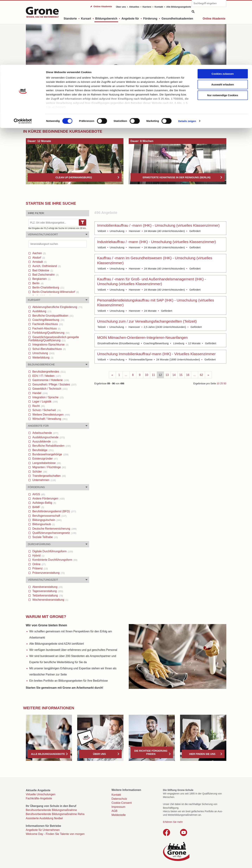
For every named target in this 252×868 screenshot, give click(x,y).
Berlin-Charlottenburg (48, 287)
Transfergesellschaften (49, 476)
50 (225, 383)
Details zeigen (187, 56)
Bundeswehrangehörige (50, 454)
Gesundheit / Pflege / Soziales (54, 384)
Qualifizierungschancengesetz (54, 533)
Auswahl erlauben (223, 20)
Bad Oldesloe (42, 270)
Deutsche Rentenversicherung (54, 529)
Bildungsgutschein (47, 520)
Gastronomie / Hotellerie (50, 380)
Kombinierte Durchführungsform (55, 560)
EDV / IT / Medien (46, 376)
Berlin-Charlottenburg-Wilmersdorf (55, 292)
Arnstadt (39, 262)
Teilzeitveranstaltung (47, 595)
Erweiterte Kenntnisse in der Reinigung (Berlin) (177, 177)
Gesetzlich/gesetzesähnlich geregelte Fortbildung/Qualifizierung (54, 339)
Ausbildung (42, 311)
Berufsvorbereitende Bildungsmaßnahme (51, 810)
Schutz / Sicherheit (46, 410)
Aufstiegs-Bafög (44, 503)
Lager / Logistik (45, 402)
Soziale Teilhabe (45, 537)
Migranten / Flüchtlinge (49, 467)
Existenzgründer (45, 459)
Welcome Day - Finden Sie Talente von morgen (55, 834)
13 (167, 375)
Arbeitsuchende (45, 433)
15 (181, 375)
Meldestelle (119, 815)
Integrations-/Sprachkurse (50, 345)
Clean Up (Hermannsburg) (74, 177)
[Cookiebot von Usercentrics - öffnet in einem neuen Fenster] (23, 56)
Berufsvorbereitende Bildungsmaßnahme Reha (55, 814)
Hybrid (38, 556)
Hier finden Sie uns (202, 754)
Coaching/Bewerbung (48, 320)
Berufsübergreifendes (49, 372)
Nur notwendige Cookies (223, 30)
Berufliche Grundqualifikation (53, 316)
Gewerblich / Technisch (50, 389)
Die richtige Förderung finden (151, 752)
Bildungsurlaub (43, 524)
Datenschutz (119, 799)
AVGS (38, 494)
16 (188, 375)
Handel (40, 393)
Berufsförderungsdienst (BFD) (54, 511)
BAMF (38, 507)
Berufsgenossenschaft (49, 516)
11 (154, 375)
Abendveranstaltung (47, 587)
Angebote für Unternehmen (43, 830)
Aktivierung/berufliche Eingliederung (57, 307)
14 (174, 375)
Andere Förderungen (48, 499)
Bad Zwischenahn (45, 275)
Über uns (99, 754)
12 (160, 375)
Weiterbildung (43, 358)
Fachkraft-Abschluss (47, 324)
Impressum (118, 807)
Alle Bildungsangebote (48, 754)
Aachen (39, 253)
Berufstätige (43, 450)
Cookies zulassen (223, 9)
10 (147, 375)
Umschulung (43, 353)
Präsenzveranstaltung (48, 573)
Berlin (38, 283)
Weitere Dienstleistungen (51, 415)
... (126, 375)
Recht (38, 406)
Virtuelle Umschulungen (41, 794)
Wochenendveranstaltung (50, 600)
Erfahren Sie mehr (173, 822)
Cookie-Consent (122, 803)
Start (28, 120)
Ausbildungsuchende (48, 437)
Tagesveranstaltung (47, 591)
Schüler (39, 472)
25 (221, 383)
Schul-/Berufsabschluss (49, 349)
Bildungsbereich (44, 120)
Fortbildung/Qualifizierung (51, 333)
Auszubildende (44, 441)
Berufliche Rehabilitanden (51, 446)
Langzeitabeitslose (46, 463)
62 (202, 375)
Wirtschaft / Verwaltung (50, 419)
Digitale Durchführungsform (52, 551)
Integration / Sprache (48, 397)
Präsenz (40, 568)
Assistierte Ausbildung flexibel (44, 818)
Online (39, 564)
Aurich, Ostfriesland (46, 266)
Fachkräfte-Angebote (39, 798)
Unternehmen (44, 480)
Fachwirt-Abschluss (46, 328)
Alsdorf (38, 258)
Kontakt (116, 795)
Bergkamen (41, 279)
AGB (114, 811)
